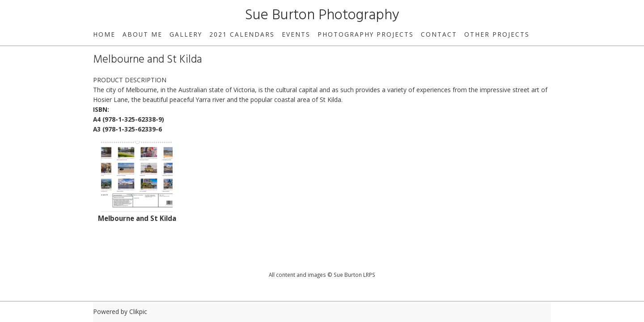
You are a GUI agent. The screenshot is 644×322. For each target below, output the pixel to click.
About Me (142, 34)
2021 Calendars (242, 34)
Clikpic (138, 311)
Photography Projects (366, 34)
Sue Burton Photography (322, 15)
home (104, 34)
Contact (439, 34)
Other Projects (497, 34)
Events (296, 34)
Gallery (186, 34)
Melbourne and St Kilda (137, 218)
